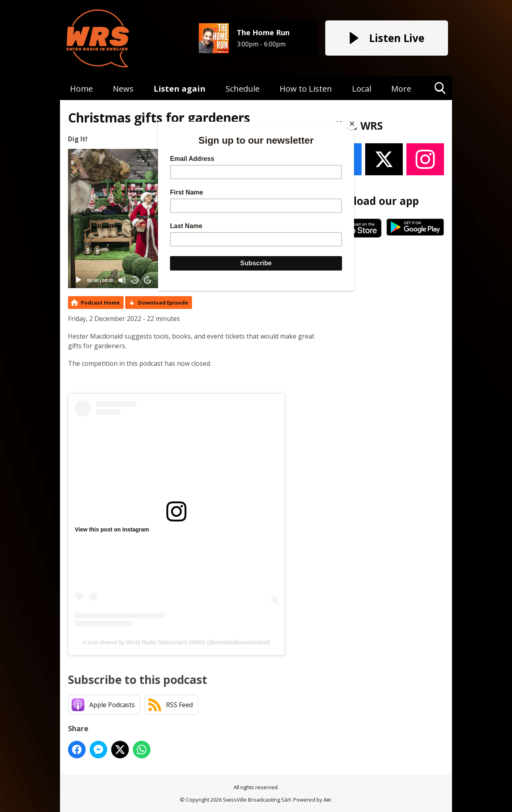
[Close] (352, 124)
